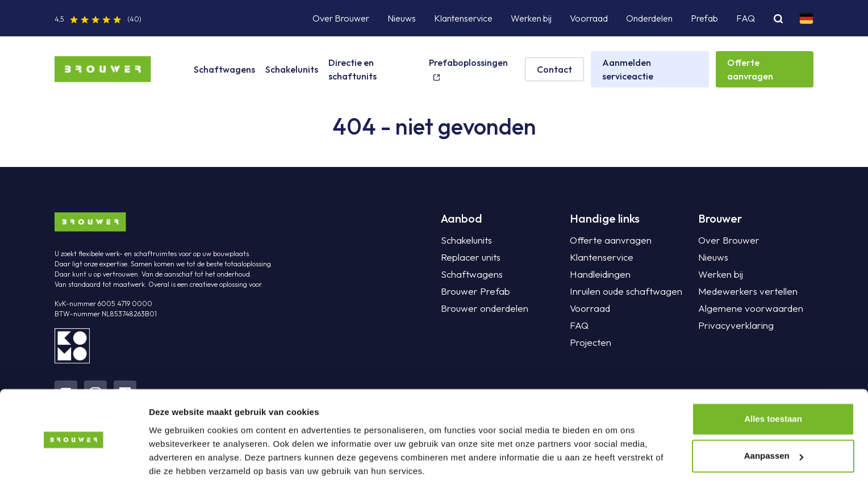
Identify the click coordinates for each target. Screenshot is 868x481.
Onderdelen (649, 18)
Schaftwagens (224, 69)
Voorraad (589, 18)
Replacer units (468, 257)
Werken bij (531, 18)
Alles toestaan (773, 375)
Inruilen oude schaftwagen (621, 291)
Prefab (704, 18)
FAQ (746, 18)
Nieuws (402, 18)
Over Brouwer (341, 18)
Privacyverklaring (732, 325)
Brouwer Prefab (473, 291)
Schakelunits (292, 69)
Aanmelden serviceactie (628, 69)
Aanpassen (774, 412)
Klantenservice (463, 18)
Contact (554, 69)
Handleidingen (598, 274)
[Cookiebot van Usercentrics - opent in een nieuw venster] (74, 459)
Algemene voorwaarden (746, 308)
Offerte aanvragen (750, 69)
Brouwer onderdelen (481, 308)
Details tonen (176, 459)
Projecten (589, 342)
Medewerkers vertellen (743, 291)
